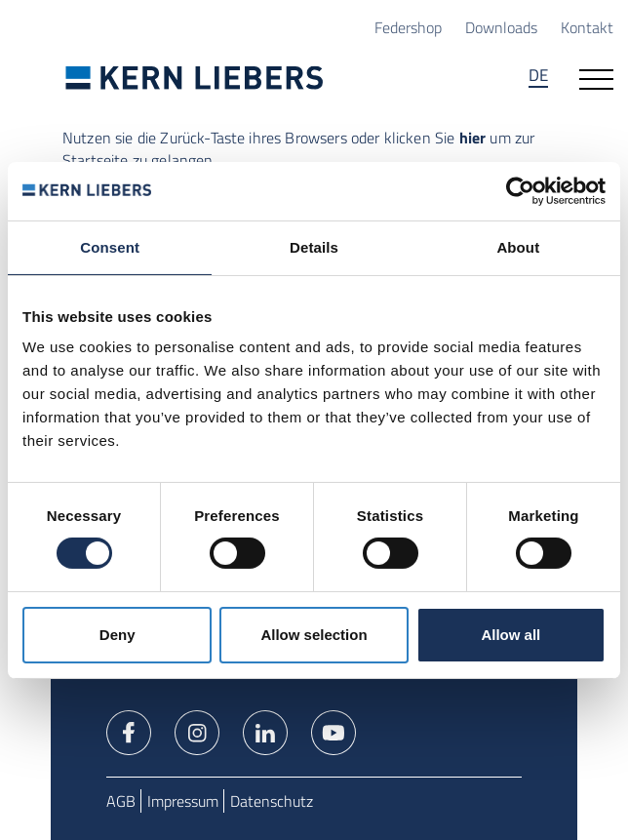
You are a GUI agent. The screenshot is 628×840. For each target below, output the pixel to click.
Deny (118, 635)
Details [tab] (314, 246)
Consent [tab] (110, 246)
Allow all (510, 635)
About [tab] (518, 246)
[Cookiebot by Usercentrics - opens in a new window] (520, 190)
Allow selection (314, 635)
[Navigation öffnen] (596, 77)
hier (473, 137)
